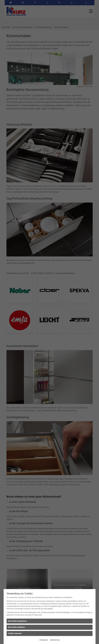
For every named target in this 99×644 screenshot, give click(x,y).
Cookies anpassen (15, 633)
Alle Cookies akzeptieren (17, 621)
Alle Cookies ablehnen (16, 627)
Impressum (44, 640)
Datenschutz (55, 640)
